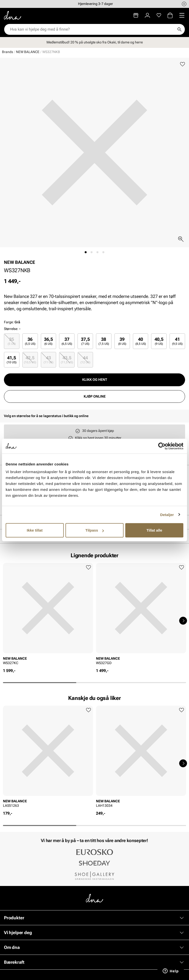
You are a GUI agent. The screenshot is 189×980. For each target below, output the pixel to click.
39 (122, 341)
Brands (8, 52)
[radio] (12, 341)
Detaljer (167, 514)
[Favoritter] (159, 15)
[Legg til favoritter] (182, 64)
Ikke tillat (35, 530)
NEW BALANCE (28, 52)
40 (141, 341)
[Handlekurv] (170, 15)
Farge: (12, 322)
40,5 (159, 341)
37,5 (85, 341)
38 (104, 341)
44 (85, 360)
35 (12, 341)
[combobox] (92, 29)
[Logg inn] (147, 15)
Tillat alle (154, 530)
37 (67, 341)
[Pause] (184, 4)
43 (48, 360)
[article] (48, 615)
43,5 (67, 360)
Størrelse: (11, 329)
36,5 (48, 341)
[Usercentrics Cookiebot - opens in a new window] (162, 446)
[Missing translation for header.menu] (182, 15)
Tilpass (95, 530)
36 (30, 341)
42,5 (30, 360)
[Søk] (179, 29)
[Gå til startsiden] (13, 15)
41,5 (12, 360)
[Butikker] (136, 15)
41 (177, 341)
